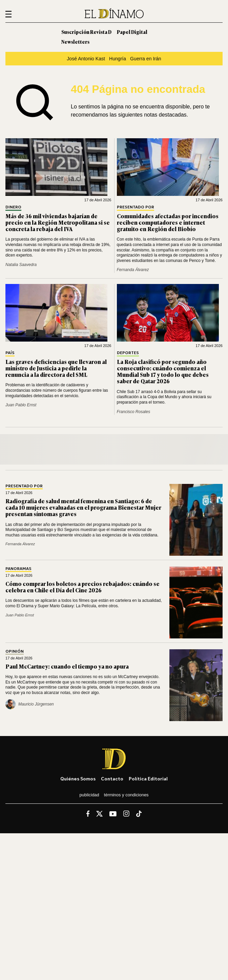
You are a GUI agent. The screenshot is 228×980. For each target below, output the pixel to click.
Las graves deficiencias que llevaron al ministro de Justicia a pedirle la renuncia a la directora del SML (56, 368)
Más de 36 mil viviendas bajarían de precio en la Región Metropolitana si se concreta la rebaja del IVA (58, 222)
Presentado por (136, 207)
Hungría (118, 59)
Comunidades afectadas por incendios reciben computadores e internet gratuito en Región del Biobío (168, 222)
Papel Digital (132, 32)
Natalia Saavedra (21, 265)
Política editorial (148, 779)
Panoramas (18, 569)
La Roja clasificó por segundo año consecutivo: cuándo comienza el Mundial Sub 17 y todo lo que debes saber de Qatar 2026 (163, 371)
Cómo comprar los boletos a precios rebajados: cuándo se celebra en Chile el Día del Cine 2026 (82, 587)
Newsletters (75, 42)
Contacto (112, 779)
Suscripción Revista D (86, 32)
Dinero (13, 207)
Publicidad (89, 795)
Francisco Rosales (134, 412)
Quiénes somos (78, 779)
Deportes (128, 353)
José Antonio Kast (86, 59)
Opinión (15, 651)
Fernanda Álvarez (133, 270)
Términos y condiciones (126, 795)
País (10, 353)
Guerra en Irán (146, 59)
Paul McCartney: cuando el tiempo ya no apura (67, 666)
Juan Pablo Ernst (21, 405)
